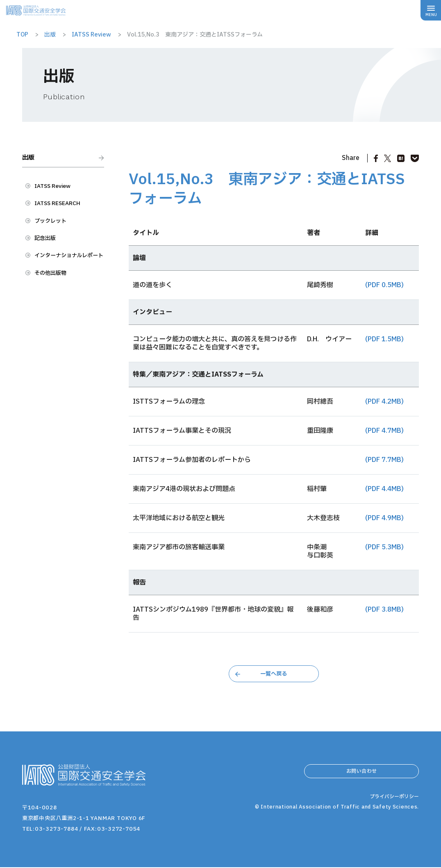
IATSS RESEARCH (62, 211)
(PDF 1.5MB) (384, 339)
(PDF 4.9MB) (384, 518)
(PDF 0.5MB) (384, 285)
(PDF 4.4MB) (384, 489)
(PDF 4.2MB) (384, 402)
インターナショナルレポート (67, 275)
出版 (30, 160)
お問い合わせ (361, 775)
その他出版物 (54, 299)
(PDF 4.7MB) (384, 431)
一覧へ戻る (274, 674)
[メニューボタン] (431, 10)
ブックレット (54, 230)
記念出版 (48, 249)
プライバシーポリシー (392, 820)
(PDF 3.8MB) (384, 610)
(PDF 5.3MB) (384, 547)
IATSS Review (57, 192)
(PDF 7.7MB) (384, 460)
